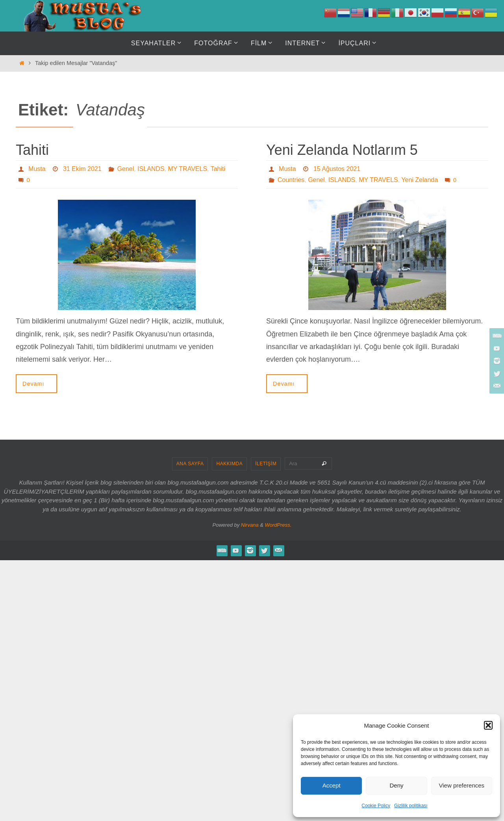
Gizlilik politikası (411, 806)
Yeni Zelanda (420, 180)
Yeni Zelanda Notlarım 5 (342, 150)
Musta (37, 169)
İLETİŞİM (266, 464)
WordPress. (278, 525)
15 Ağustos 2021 (337, 169)
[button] (488, 725)
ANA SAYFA (190, 464)
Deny (396, 785)
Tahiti (32, 150)
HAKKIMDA (229, 464)
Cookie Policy (376, 806)
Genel (126, 169)
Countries (291, 180)
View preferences (462, 785)
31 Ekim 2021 (82, 169)
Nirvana (250, 525)
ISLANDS (151, 169)
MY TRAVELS (187, 169)
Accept (332, 785)
